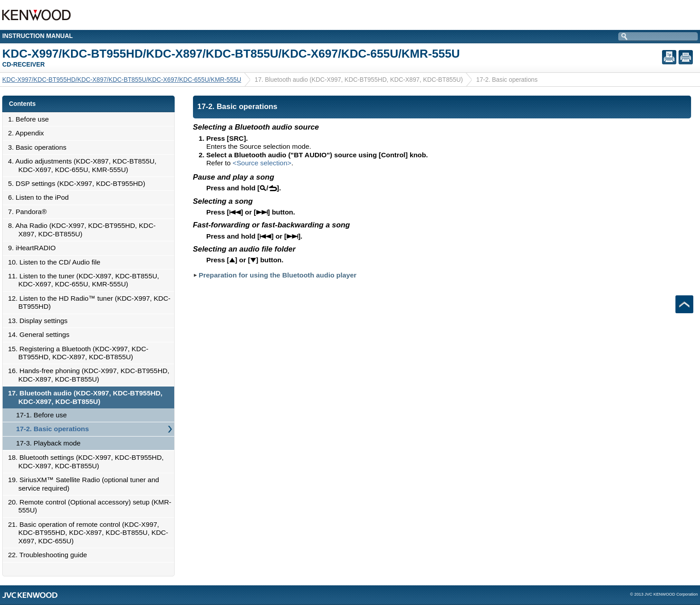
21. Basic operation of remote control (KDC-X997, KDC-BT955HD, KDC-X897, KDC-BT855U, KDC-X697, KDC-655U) (90, 533)
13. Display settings (40, 321)
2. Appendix (28, 133)
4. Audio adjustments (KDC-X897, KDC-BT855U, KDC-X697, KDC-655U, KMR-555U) (85, 165)
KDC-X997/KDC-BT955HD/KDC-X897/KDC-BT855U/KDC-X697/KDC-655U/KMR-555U (122, 80)
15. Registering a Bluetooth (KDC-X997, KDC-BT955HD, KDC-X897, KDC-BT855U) (81, 353)
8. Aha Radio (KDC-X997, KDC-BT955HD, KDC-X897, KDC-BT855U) (84, 229)
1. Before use (31, 119)
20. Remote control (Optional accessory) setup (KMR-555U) (92, 506)
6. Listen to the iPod (41, 197)
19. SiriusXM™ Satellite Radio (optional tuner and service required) (86, 484)
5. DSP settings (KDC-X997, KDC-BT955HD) (79, 183)
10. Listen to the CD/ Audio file (57, 262)
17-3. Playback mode (48, 443)
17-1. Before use (42, 415)
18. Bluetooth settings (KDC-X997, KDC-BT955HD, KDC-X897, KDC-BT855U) (88, 461)
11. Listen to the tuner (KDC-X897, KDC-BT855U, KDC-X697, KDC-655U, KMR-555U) (86, 280)
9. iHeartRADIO (34, 248)
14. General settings (41, 334)
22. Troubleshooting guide (50, 555)
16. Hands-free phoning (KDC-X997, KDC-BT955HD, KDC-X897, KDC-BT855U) (91, 375)
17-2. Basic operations (52, 429)
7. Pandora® (30, 212)
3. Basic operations (40, 147)
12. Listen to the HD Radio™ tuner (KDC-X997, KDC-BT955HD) (92, 302)
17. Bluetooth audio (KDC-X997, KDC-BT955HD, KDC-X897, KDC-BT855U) (88, 397)
